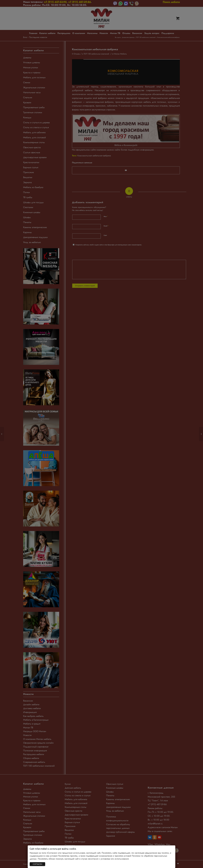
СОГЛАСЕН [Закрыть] (37, 864)
